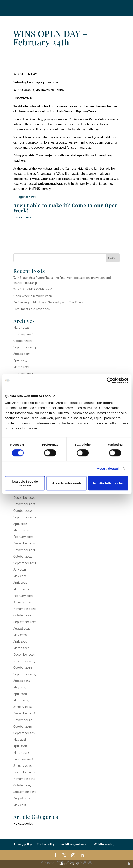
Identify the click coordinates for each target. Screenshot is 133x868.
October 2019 (23, 668)
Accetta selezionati (66, 483)
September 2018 (25, 733)
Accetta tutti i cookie (108, 483)
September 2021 (25, 563)
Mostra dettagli (108, 469)
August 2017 (22, 798)
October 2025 (23, 341)
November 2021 (24, 550)
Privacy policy (23, 844)
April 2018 (20, 746)
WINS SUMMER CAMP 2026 (33, 289)
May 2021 (20, 576)
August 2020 (22, 628)
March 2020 (21, 648)
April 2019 (20, 694)
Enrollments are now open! (32, 309)
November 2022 (24, 504)
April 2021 (20, 583)
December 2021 (24, 543)
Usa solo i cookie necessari (25, 483)
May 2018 (20, 740)
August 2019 (22, 681)
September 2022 (25, 517)
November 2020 (25, 609)
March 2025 (21, 367)
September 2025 (25, 347)
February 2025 (23, 373)
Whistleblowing (104, 844)
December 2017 (24, 772)
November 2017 (24, 779)
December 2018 (24, 713)
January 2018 (22, 766)
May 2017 (20, 805)
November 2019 (24, 661)
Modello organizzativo (74, 844)
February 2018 (23, 759)
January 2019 (22, 707)
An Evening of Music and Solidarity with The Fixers (48, 302)
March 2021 (21, 589)
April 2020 (20, 641)
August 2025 (22, 354)
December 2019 (24, 655)
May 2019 (20, 687)
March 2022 (21, 530)
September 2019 (25, 674)
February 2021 (23, 596)
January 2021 (22, 602)
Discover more (23, 217)
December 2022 (24, 498)
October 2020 (23, 615)
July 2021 (20, 569)
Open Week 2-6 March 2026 (33, 296)
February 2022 (23, 537)
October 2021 (22, 557)
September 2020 (25, 622)
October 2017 (22, 785)
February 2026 (23, 334)
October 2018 (23, 727)
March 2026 (21, 328)
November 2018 (24, 720)
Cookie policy (46, 844)
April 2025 (20, 360)
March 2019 (21, 700)
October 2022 (23, 511)
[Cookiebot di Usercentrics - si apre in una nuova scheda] (110, 380)
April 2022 (20, 524)
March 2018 (21, 753)
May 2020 (20, 635)
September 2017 (25, 792)
